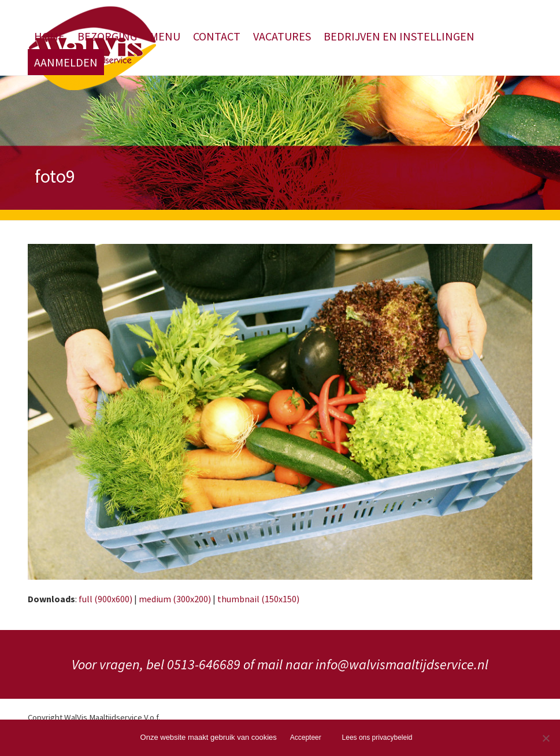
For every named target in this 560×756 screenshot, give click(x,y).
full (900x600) (105, 599)
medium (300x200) (175, 599)
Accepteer (306, 738)
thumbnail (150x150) (258, 599)
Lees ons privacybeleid (377, 738)
